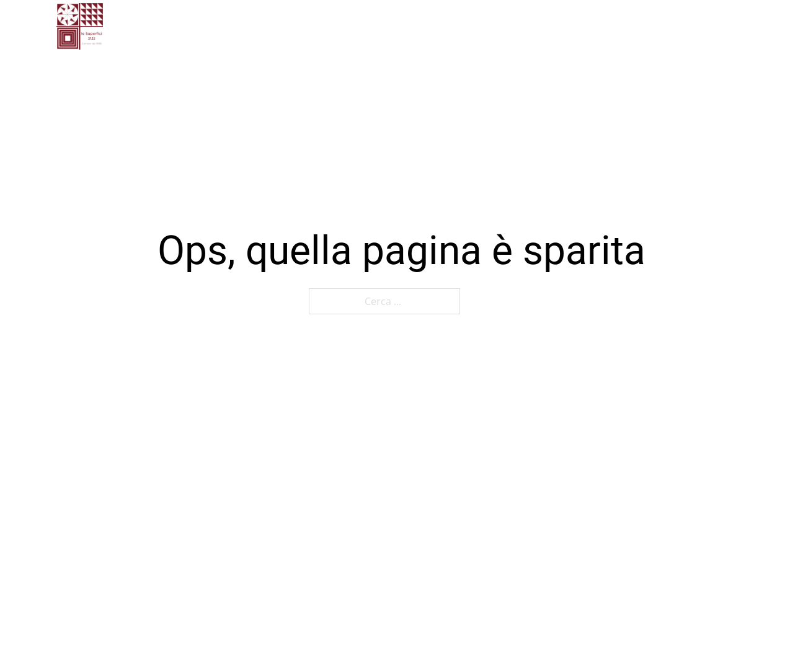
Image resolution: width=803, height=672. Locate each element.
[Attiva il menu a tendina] (542, 26)
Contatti (439, 26)
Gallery (378, 26)
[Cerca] (712, 27)
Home (249, 26)
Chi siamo (312, 26)
